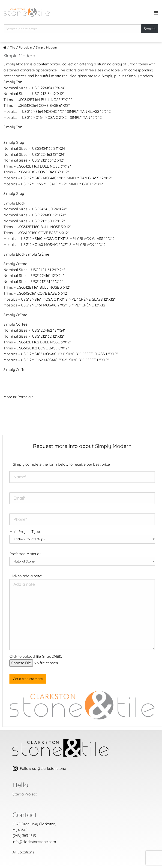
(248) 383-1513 (24, 836)
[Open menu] (156, 13)
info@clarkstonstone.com (34, 842)
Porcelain (25, 47)
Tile (13, 47)
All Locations (23, 852)
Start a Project (25, 794)
